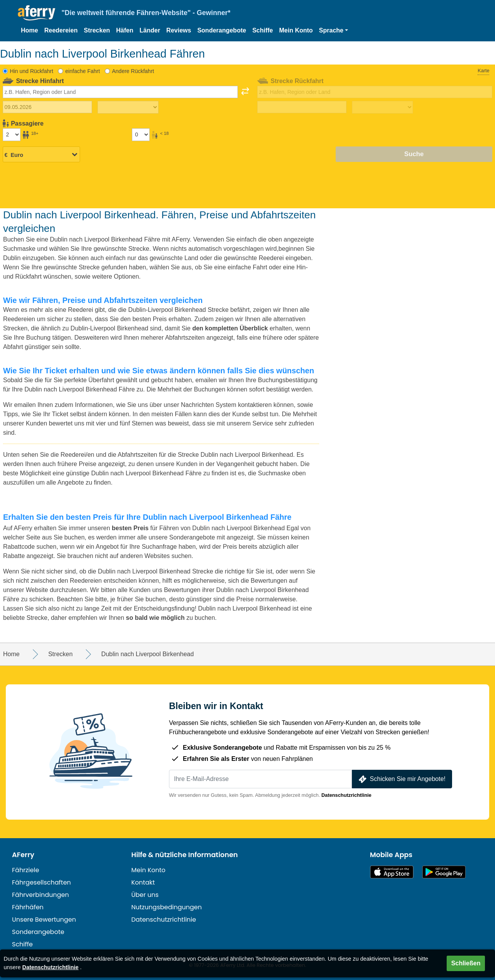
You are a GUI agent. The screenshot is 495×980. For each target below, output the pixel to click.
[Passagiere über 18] (12, 134)
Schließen (466, 963)
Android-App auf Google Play (444, 872)
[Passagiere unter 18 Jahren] (141, 134)
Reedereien (61, 30)
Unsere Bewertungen (44, 920)
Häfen (125, 30)
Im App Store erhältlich (392, 872)
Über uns (145, 895)
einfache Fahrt (83, 71)
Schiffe (262, 30)
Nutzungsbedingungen (167, 907)
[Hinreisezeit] (128, 107)
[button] (334, 31)
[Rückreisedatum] (302, 107)
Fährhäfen (28, 907)
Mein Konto (296, 30)
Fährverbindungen (40, 895)
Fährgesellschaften (41, 882)
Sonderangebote (222, 30)
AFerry (23, 855)
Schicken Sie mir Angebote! (401, 779)
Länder (150, 30)
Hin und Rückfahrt (32, 71)
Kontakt (143, 882)
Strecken (97, 30)
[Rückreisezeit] (382, 107)
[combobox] (120, 92)
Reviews (179, 30)
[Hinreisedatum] (47, 107)
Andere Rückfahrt (133, 71)
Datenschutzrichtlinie (346, 795)
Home (29, 30)
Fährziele (26, 870)
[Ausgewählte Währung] (41, 155)
